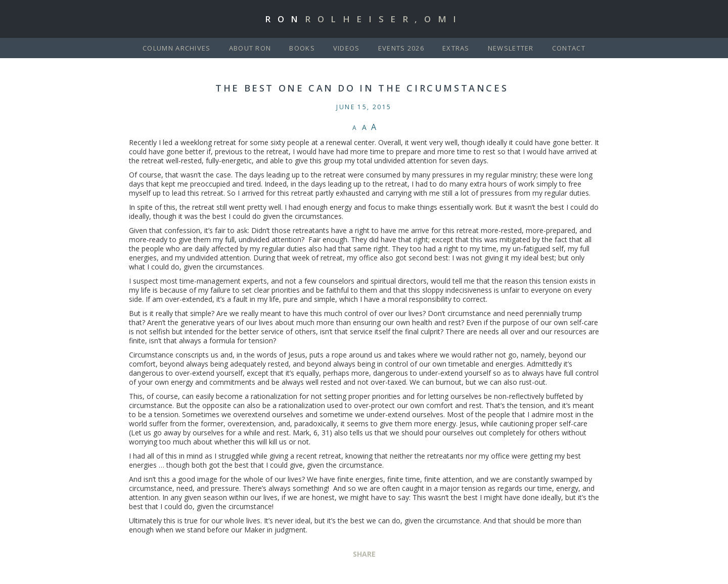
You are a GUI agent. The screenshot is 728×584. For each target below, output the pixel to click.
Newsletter (511, 48)
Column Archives (177, 48)
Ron (364, 19)
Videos (347, 48)
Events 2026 (401, 48)
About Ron (250, 48)
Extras (456, 48)
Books (302, 48)
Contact (569, 48)
